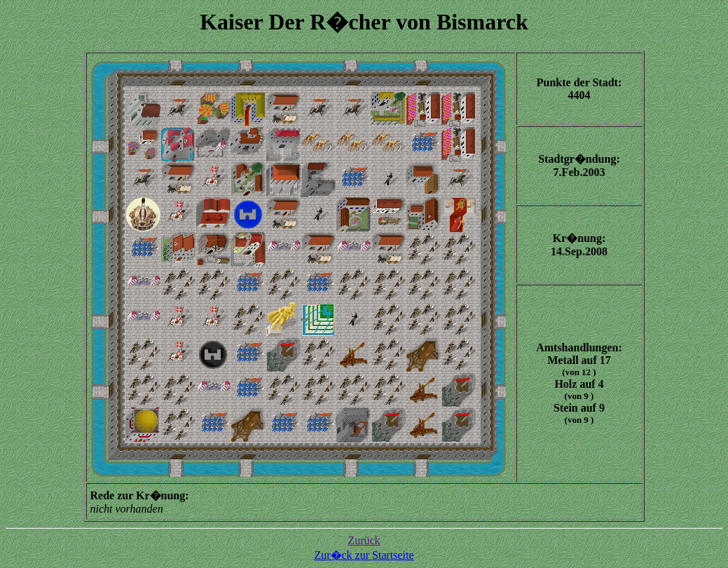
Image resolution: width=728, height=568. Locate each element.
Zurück (364, 540)
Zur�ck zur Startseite (364, 555)
